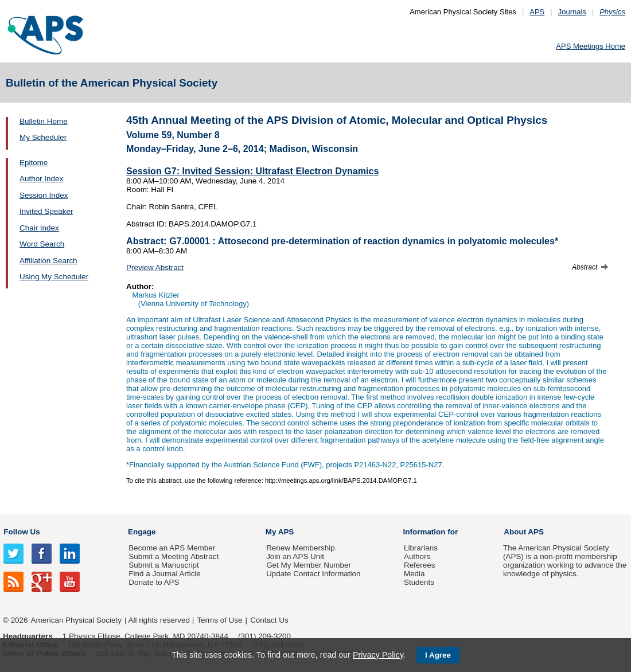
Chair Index (39, 228)
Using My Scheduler (54, 277)
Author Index (41, 179)
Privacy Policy (378, 655)
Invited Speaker (46, 211)
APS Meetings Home (591, 46)
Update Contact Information (313, 574)
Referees (420, 565)
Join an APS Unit (295, 556)
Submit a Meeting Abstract (174, 556)
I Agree (438, 655)
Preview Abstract (155, 267)
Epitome (34, 163)
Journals (572, 12)
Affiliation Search (48, 261)
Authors (417, 556)
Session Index (44, 195)
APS (537, 12)
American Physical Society (76, 620)
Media (414, 574)
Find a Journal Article (164, 574)
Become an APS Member (172, 548)
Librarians (421, 548)
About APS (524, 532)
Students (419, 582)
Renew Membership (301, 548)
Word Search (42, 244)
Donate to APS (154, 582)
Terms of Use (219, 620)
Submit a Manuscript (163, 565)
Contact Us (269, 620)
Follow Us (22, 532)
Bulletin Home (44, 121)
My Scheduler (43, 137)
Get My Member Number (309, 565)
